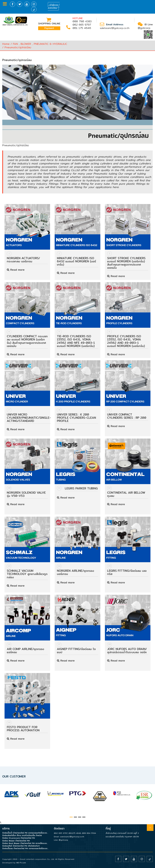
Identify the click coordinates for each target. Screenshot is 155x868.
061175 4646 (75, 833)
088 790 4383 (82, 21)
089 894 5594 (89, 833)
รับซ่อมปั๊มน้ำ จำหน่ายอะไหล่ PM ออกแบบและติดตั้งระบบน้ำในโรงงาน (26, 833)
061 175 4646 (82, 28)
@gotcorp (144, 28)
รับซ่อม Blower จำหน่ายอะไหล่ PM (16, 841)
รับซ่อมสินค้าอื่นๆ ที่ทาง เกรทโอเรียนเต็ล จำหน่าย (22, 835)
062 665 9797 (82, 25)
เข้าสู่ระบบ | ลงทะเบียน (54, 6)
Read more (16, 270)
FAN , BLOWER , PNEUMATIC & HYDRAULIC (40, 44)
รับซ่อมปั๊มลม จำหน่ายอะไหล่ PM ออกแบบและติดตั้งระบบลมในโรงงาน (26, 848)
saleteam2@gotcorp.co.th (115, 28)
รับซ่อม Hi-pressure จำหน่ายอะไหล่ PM (19, 838)
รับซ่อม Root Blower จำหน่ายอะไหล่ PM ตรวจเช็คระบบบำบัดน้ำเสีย (26, 843)
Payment (49, 28)
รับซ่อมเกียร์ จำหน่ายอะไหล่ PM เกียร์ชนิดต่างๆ (21, 846)
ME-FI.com (21, 863)
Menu (5, 4)
